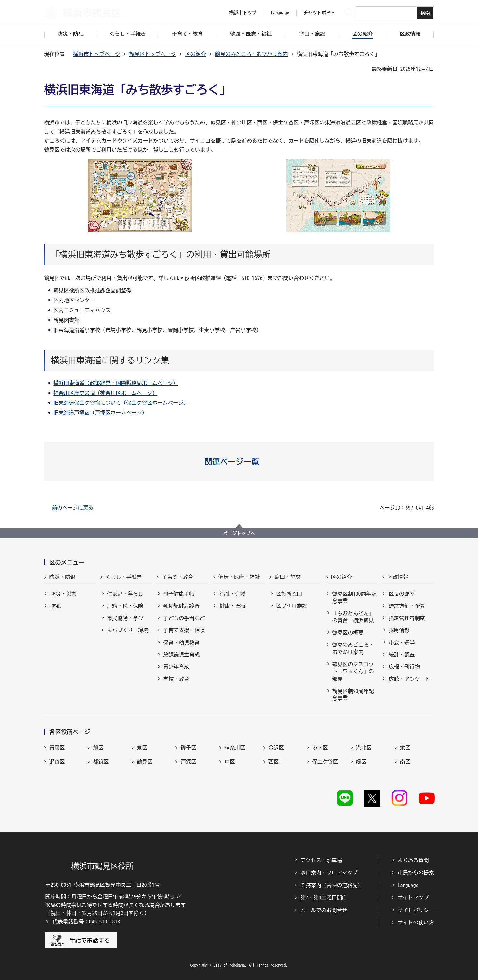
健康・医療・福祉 (239, 577)
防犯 (56, 606)
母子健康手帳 (179, 594)
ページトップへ (239, 533)
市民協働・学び (125, 618)
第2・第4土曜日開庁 (324, 897)
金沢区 (276, 748)
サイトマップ (413, 897)
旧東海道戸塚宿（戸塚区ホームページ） (100, 413)
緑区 (361, 762)
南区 (405, 762)
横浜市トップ (243, 13)
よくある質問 (413, 860)
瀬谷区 (57, 762)
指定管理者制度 (407, 618)
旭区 (98, 748)
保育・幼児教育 (181, 643)
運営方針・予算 (407, 606)
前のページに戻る (73, 508)
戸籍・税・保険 (125, 606)
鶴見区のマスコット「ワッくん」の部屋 (353, 672)
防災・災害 (64, 594)
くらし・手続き (124, 577)
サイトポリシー (416, 910)
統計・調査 (402, 655)
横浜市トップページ (97, 54)
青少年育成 (176, 667)
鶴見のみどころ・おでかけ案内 (252, 54)
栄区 (405, 748)
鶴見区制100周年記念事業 (355, 597)
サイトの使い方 (416, 923)
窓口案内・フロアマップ (329, 872)
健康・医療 (233, 606)
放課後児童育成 (181, 655)
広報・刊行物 (404, 667)
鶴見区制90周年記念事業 (353, 694)
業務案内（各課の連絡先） (332, 885)
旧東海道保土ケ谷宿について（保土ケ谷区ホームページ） (121, 403)
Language (408, 885)
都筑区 (101, 762)
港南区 (320, 748)
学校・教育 (176, 679)
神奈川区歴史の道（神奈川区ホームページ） (105, 393)
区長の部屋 (402, 594)
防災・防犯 (62, 577)
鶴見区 (145, 762)
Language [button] (280, 13)
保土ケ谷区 (325, 762)
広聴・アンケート (409, 679)
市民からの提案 (416, 872)
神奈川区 (235, 748)
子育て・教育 (177, 577)
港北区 (364, 748)
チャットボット (319, 13)
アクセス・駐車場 (321, 860)
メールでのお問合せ (324, 910)
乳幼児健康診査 (181, 606)
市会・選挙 (402, 643)
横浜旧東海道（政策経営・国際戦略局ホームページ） (116, 383)
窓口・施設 (288, 577)
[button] (239, 462)
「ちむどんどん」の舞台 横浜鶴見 (353, 617)
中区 (230, 762)
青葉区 (57, 748)
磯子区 (188, 748)
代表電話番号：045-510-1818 (86, 922)
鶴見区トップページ (153, 54)
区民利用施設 (291, 606)
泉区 (142, 748)
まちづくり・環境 (128, 630)
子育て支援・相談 (184, 630)
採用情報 (399, 630)
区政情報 (398, 577)
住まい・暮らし (125, 594)
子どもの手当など (184, 618)
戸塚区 (188, 762)
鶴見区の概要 (348, 633)
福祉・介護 (233, 594)
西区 (274, 762)
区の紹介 (196, 54)
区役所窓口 (289, 594)
